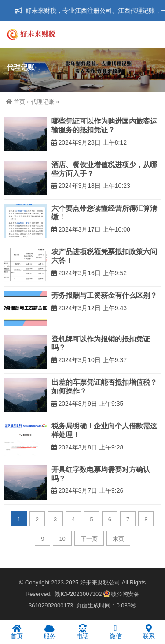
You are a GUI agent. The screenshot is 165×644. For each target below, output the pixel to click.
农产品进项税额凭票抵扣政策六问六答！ (104, 256)
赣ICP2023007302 (78, 594)
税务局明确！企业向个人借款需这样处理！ (104, 430)
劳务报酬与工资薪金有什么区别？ (104, 295)
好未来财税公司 (100, 582)
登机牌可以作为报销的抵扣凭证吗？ (101, 343)
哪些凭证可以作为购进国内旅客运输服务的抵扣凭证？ (104, 125)
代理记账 (43, 102)
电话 (82, 632)
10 (62, 539)
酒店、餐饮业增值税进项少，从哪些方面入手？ (104, 169)
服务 (49, 632)
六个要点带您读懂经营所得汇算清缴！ (104, 213)
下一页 (89, 539)
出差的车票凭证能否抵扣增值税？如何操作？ (104, 387)
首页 (15, 102)
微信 (115, 632)
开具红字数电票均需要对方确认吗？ (101, 474)
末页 (118, 539)
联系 (148, 632)
